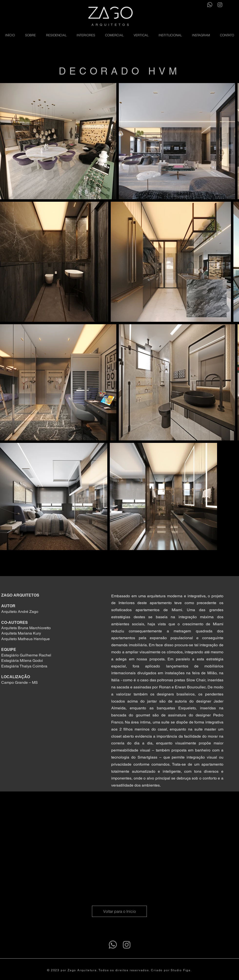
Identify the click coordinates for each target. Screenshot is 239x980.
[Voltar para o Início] (119, 911)
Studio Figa (181, 970)
